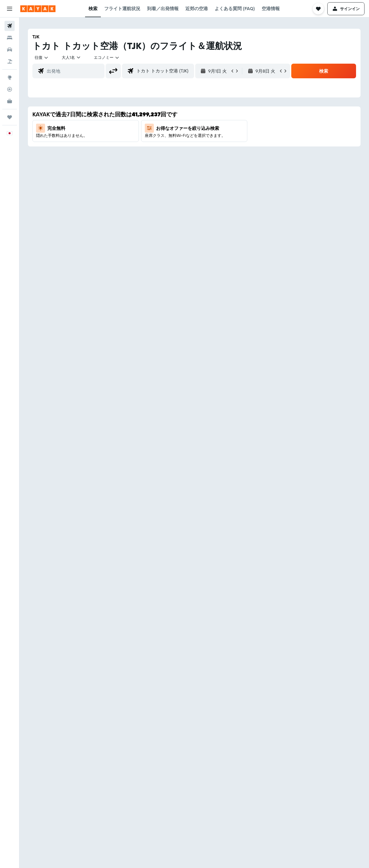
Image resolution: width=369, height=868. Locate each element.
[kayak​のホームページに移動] (38, 9)
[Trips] (10, 117)
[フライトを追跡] (10, 89)
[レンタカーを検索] (10, 50)
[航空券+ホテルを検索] (10, 61)
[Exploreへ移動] (10, 77)
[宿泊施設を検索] (10, 38)
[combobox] (42, 57)
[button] (10, 9)
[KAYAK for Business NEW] (10, 101)
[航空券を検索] (10, 26)
